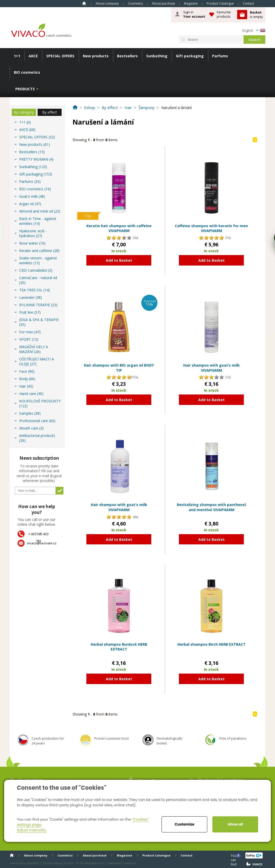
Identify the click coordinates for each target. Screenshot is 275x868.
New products (96, 56)
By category (24, 112)
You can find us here (234, 855)
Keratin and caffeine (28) (39, 251)
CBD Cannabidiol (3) (36, 270)
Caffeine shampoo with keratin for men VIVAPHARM (211, 228)
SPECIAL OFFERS (60, 56)
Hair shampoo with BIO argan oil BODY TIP (119, 368)
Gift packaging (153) (36, 174)
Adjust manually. (32, 830)
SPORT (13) (29, 339)
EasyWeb (33, 863)
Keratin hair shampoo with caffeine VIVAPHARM (119, 228)
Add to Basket (119, 260)
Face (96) (27, 371)
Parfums (220, 56)
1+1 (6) (25, 122)
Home (84, 3)
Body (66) (27, 379)
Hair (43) (26, 386)
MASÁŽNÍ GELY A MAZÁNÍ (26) (34, 349)
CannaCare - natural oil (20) (38, 280)
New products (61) (35, 144)
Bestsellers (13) (32, 152)
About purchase (163, 3)
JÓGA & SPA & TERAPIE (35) (39, 322)
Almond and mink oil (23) (40, 211)
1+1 (17, 56)
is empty (256, 14)
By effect (50, 112)
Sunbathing (157, 56)
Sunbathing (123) (33, 167)
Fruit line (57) (30, 312)
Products (25, 89)
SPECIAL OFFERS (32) (37, 137)
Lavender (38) (31, 297)
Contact (248, 3)
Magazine (191, 3)
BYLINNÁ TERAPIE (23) (38, 305)
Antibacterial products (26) (37, 438)
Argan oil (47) (30, 204)
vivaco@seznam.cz (42, 543)
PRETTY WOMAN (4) (36, 159)
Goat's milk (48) (32, 196)
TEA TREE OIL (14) (35, 290)
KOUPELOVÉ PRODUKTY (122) (40, 403)
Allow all (235, 824)
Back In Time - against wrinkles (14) (38, 221)
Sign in (194, 14)
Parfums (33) (30, 182)
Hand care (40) (31, 394)
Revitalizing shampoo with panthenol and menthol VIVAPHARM (211, 507)
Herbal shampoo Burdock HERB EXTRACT (119, 647)
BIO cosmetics (27, 72)
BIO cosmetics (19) (35, 189)
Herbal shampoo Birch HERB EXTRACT (211, 644)
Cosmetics (135, 3)
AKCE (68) (27, 130)
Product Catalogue (220, 3)
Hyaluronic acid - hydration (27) (33, 233)
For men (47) (30, 332)
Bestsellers (127, 56)
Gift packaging (190, 56)
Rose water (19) (32, 243)
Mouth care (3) (31, 428)
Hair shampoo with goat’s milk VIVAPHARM (211, 368)
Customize (184, 824)
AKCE (33, 56)
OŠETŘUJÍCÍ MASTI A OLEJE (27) (37, 361)
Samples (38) (30, 413)
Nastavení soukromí (122, 863)
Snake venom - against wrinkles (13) (38, 260)
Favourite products (224, 14)
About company (107, 3)
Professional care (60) (37, 421)
